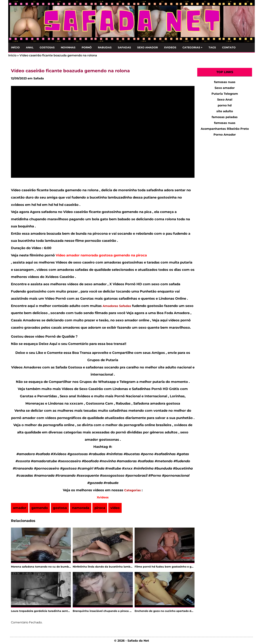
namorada (81, 508)
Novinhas (68, 47)
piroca (100, 508)
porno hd (225, 105)
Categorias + (192, 47)
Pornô (87, 47)
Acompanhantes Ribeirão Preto (225, 129)
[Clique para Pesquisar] (250, 47)
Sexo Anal (225, 100)
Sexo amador (225, 88)
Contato (229, 47)
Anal (30, 47)
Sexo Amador (147, 47)
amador (20, 508)
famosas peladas (225, 117)
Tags (212, 47)
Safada (39, 78)
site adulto (225, 111)
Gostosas (47, 47)
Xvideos (170, 47)
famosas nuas (225, 82)
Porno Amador (225, 135)
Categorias (133, 490)
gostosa (60, 508)
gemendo (40, 508)
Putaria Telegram (225, 94)
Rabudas (105, 47)
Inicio (12, 55)
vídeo (115, 508)
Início (15, 47)
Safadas (124, 47)
